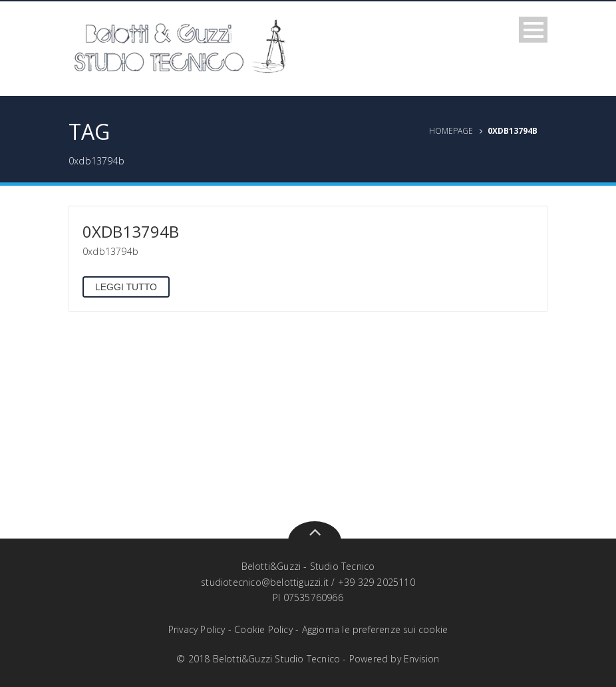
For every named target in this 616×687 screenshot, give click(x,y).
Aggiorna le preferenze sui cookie (375, 629)
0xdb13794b (131, 231)
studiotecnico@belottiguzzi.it (265, 582)
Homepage (451, 131)
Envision (422, 659)
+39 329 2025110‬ (377, 582)
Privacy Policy (197, 629)
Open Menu (533, 30)
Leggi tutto (126, 287)
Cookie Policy (263, 629)
